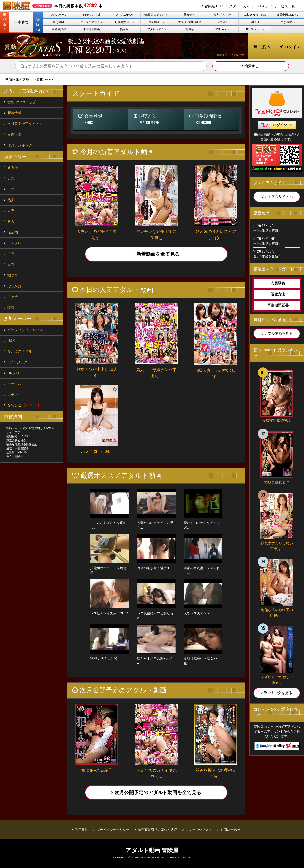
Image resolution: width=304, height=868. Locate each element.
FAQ (264, 6)
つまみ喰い (288, 22)
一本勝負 (21, 22)
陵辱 (11, 308)
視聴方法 (156, 120)
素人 (11, 221)
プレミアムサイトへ (277, 197)
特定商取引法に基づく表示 (158, 830)
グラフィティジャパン (25, 330)
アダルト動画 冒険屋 (152, 850)
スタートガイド (241, 6)
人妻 (11, 211)
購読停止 (221, 55)
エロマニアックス (91, 22)
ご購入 (262, 47)
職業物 (13, 232)
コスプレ (14, 243)
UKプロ (13, 373)
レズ (11, 178)
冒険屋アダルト (21, 79)
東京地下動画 (91, 29)
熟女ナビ (189, 15)
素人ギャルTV (222, 15)
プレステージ (59, 15)
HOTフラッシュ (255, 29)
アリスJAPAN (124, 15)
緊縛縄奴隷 (59, 29)
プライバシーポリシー (113, 830)
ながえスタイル (20, 351)
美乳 (11, 264)
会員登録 (101, 120)
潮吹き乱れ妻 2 (277, 482)
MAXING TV (157, 22)
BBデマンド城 (91, 15)
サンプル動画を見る (277, 333)
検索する (250, 66)
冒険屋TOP (214, 6)
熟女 (11, 200)
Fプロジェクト (19, 362)
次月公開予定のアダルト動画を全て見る (156, 793)
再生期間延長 (212, 120)
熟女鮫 (124, 29)
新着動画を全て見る (156, 254)
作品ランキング (20, 145)
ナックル (14, 384)
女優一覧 (14, 134)
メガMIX (222, 22)
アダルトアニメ (157, 29)
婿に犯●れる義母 (97, 770)
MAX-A (255, 22)
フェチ (13, 297)
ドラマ (13, 189)
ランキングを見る (277, 693)
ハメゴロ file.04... (97, 452)
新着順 (13, 167)
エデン (13, 395)
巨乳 (11, 254)
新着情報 (14, 113)
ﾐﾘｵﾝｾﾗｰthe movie (255, 15)
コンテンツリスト (199, 830)
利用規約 (82, 830)
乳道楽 (190, 29)
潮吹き (13, 275)
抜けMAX (59, 22)
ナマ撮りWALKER (190, 22)
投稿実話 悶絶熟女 (277, 421)
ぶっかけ (14, 286)
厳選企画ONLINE (288, 15)
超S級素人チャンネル (157, 15)
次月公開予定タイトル (25, 124)
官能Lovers (222, 29)
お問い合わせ (230, 830)
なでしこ (24, 405)
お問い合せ (237, 55)
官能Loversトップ (22, 102)
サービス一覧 (284, 6)
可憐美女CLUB (124, 22)
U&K (11, 341)
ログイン (290, 47)
